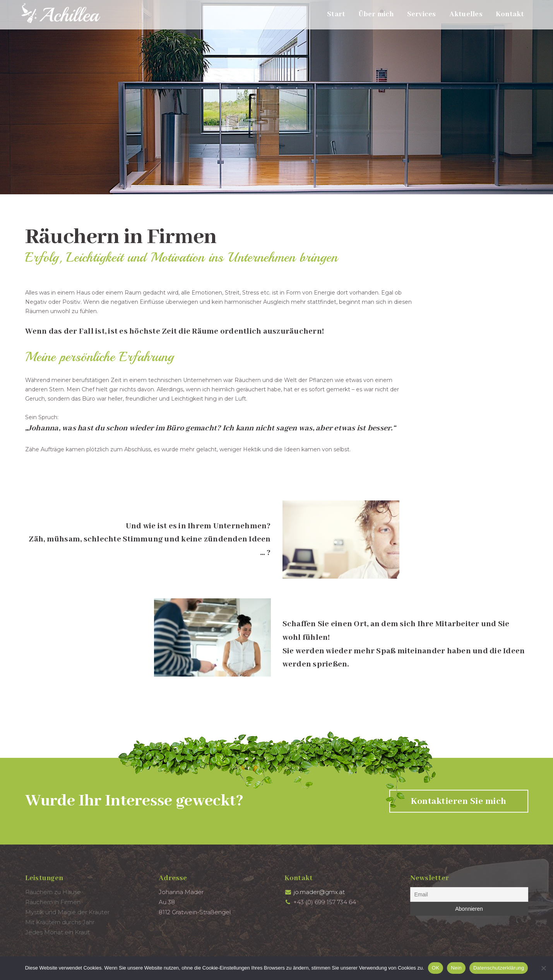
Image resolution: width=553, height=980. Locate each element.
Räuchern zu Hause (53, 892)
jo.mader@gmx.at (319, 892)
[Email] (469, 894)
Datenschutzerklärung (499, 968)
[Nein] (543, 968)
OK (436, 968)
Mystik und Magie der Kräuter (67, 912)
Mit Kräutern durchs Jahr (60, 922)
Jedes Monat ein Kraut (57, 932)
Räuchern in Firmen (53, 902)
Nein (456, 968)
